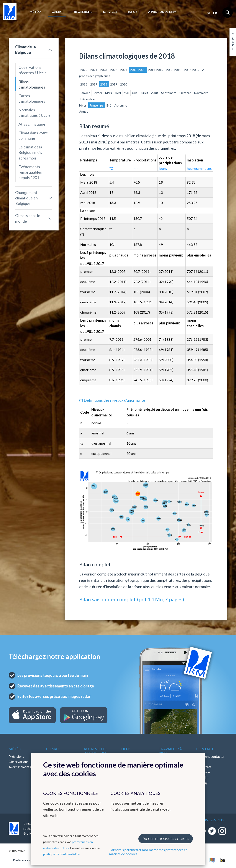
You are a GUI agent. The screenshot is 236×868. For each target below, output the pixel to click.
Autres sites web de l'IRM (95, 751)
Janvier (85, 93)
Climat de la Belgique (25, 50)
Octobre (186, 93)
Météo (35, 12)
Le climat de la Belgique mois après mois (30, 152)
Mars (109, 93)
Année (84, 111)
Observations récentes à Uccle (33, 70)
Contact (205, 749)
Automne (121, 105)
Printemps (97, 105)
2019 (114, 84)
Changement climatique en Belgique (26, 198)
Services (110, 12)
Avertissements (20, 767)
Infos (133, 12)
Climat (57, 12)
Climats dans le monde (28, 218)
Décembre (88, 99)
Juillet (144, 93)
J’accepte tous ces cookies (166, 839)
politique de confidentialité (61, 854)
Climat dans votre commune (33, 136)
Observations (19, 762)
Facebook (203, 772)
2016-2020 (138, 70)
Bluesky (202, 783)
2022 (114, 70)
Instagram (204, 767)
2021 (124, 70)
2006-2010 (174, 70)
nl (209, 13)
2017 (94, 84)
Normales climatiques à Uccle (34, 113)
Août (155, 93)
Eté (109, 105)
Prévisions (16, 756)
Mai (127, 93)
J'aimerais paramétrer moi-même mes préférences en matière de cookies (148, 852)
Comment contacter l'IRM (211, 759)
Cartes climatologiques (32, 98)
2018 (104, 84)
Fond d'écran (233, 42)
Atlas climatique (32, 124)
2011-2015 (156, 70)
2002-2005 (192, 70)
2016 (84, 84)
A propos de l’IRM (162, 12)
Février (98, 93)
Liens (126, 749)
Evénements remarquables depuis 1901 (30, 172)
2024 (94, 70)
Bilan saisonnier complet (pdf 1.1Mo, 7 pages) (132, 599)
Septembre (169, 93)
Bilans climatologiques (32, 84)
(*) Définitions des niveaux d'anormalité (112, 400)
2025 (84, 70)
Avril (118, 93)
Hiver (83, 105)
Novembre (201, 93)
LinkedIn (202, 777)
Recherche (83, 12)
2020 (124, 84)
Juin (135, 93)
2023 (104, 70)
